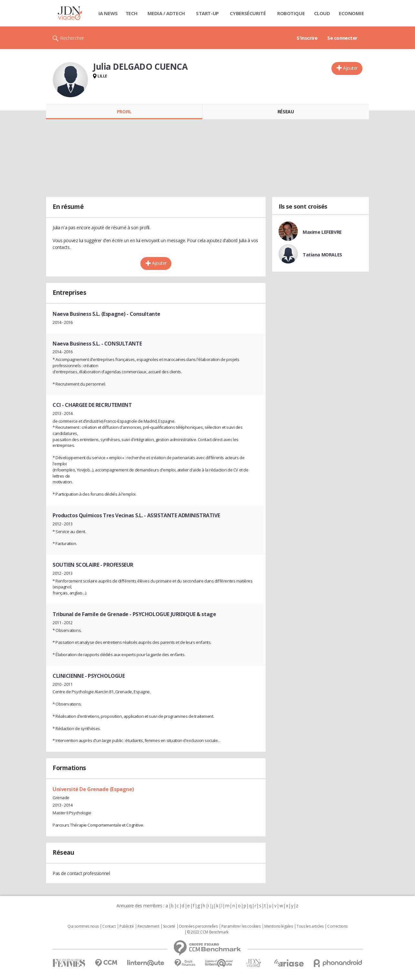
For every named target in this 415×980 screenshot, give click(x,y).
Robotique (291, 13)
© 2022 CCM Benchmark (208, 932)
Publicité (127, 926)
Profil (124, 112)
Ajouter (350, 68)
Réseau (286, 112)
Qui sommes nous (83, 926)
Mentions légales (278, 926)
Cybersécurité (248, 13)
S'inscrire (307, 38)
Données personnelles (198, 926)
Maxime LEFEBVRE (322, 232)
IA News (108, 13)
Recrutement (148, 926)
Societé (169, 926)
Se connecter (342, 38)
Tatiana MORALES (322, 255)
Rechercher (72, 38)
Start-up (207, 13)
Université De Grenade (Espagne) (93, 789)
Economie (351, 13)
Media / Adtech (166, 13)
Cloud (322, 13)
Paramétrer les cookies (241, 926)
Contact (109, 926)
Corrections (337, 926)
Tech (132, 13)
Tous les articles (310, 926)
